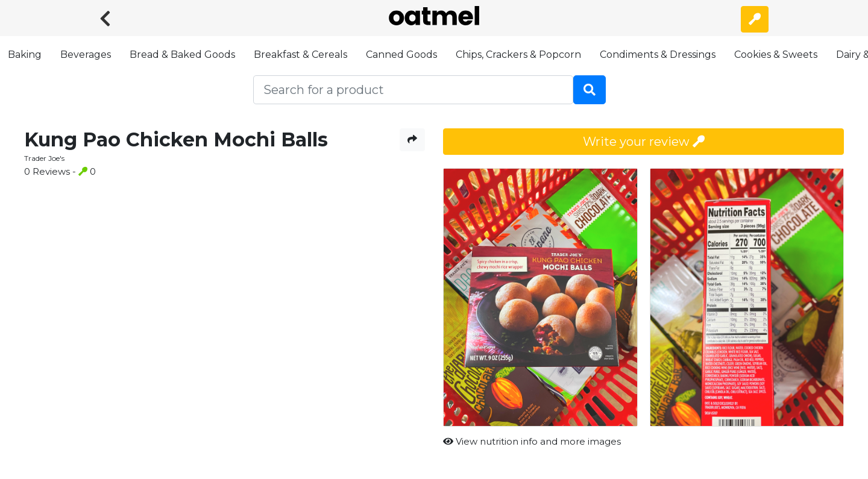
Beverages (86, 55)
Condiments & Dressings (658, 55)
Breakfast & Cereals (300, 55)
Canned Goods (401, 55)
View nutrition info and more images (532, 441)
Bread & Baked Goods (182, 55)
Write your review (644, 142)
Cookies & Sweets (776, 55)
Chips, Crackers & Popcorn (518, 55)
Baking (25, 55)
